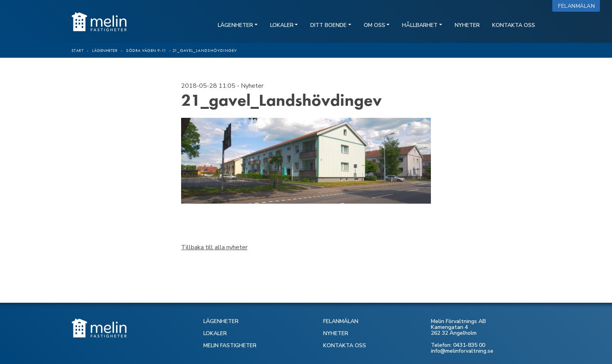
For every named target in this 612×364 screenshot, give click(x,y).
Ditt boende (328, 25)
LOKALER (215, 333)
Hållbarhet (420, 25)
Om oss (374, 25)
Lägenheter (235, 25)
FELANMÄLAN (341, 321)
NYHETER (336, 333)
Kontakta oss (514, 25)
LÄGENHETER (221, 321)
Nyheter (467, 25)
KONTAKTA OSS (345, 345)
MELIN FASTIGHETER (230, 345)
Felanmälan (578, 6)
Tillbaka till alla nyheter (214, 247)
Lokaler (282, 25)
